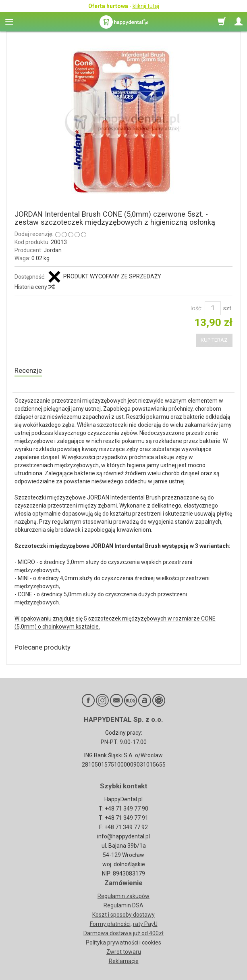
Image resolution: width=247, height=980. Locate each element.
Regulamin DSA (123, 905)
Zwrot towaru (124, 952)
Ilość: (196, 308)
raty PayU (145, 924)
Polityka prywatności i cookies (123, 942)
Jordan (53, 250)
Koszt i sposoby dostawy (123, 915)
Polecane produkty (43, 647)
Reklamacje (124, 961)
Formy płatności (110, 924)
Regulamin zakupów (123, 896)
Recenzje (28, 370)
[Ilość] (213, 308)
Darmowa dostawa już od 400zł (123, 933)
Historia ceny (34, 287)
